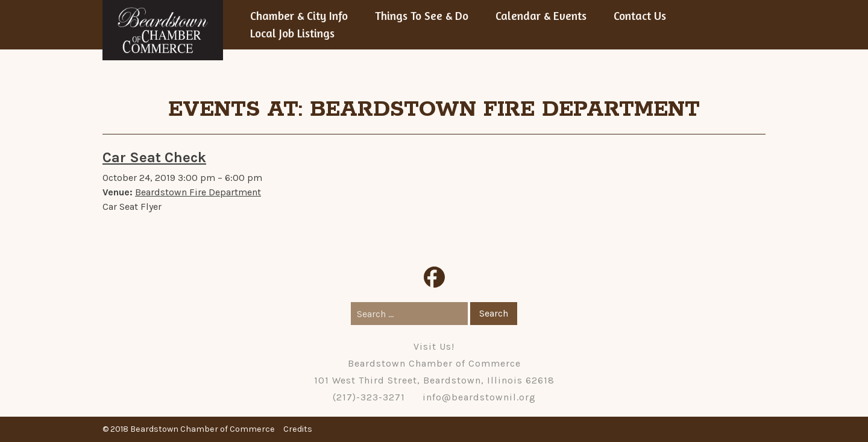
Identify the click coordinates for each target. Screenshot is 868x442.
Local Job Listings (292, 33)
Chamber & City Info (299, 16)
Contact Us (640, 16)
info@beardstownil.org (479, 397)
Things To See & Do (422, 16)
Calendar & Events (541, 16)
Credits (298, 429)
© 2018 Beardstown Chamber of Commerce (189, 429)
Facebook (434, 277)
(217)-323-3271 (369, 397)
